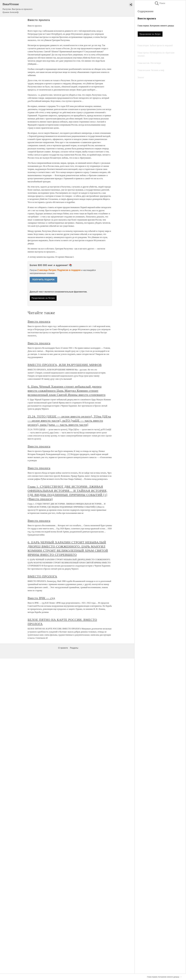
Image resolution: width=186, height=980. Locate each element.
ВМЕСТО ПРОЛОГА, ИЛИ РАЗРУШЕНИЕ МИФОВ (65, 365)
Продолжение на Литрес (150, 34)
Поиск (160, 3)
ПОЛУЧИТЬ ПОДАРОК (43, 280)
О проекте (63, 648)
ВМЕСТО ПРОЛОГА (42, 576)
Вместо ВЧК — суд (41, 598)
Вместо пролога (39, 321)
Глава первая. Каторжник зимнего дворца (156, 26)
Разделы (74, 648)
